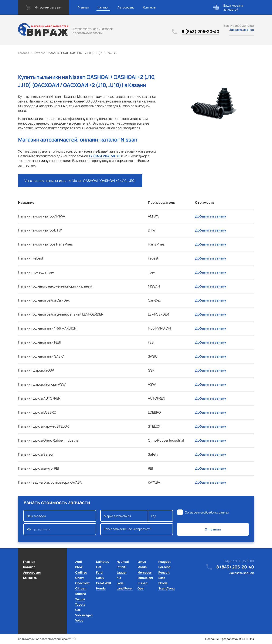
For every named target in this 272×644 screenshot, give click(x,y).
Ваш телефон (60, 516)
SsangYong (166, 588)
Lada (120, 583)
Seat (162, 578)
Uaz (78, 610)
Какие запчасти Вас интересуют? (137, 529)
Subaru (81, 594)
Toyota (80, 604)
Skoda (163, 583)
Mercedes (145, 572)
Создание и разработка (230, 639)
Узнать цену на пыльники (80, 181)
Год (160, 516)
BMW (79, 567)
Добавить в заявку (211, 216)
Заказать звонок (242, 30)
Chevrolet (82, 583)
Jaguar (122, 572)
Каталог (103, 7)
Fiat (99, 567)
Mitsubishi (145, 578)
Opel (141, 588)
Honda (101, 588)
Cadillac (81, 572)
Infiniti (121, 567)
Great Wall (103, 583)
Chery (80, 578)
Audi (79, 562)
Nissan (142, 583)
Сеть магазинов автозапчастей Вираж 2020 (47, 639)
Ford (99, 572)
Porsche (164, 567)
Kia (119, 578)
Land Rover (125, 588)
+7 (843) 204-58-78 (105, 156)
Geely (100, 578)
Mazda (142, 567)
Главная (83, 7)
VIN (60, 529)
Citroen (81, 588)
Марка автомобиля (124, 516)
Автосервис (126, 7)
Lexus (142, 562)
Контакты (149, 7)
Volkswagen (84, 615)
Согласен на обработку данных (207, 512)
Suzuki (80, 599)
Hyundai (123, 562)
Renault (164, 572)
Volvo (79, 620)
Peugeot (164, 562)
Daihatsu (103, 562)
